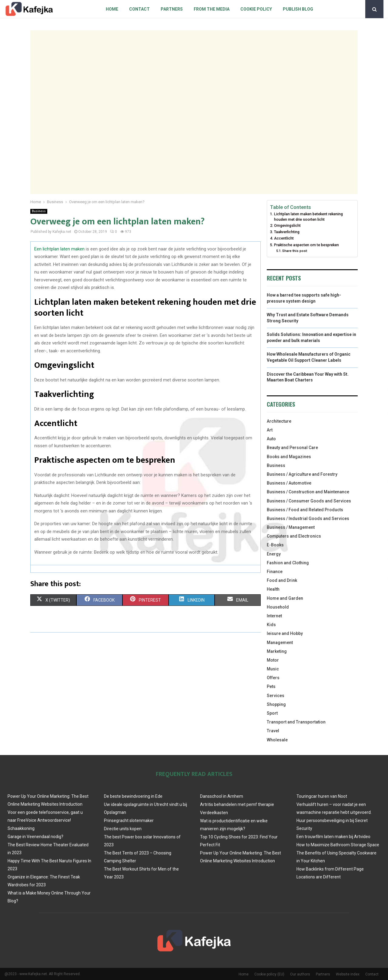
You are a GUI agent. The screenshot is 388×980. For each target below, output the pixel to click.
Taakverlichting (287, 232)
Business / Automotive (289, 483)
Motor (273, 660)
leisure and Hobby (285, 633)
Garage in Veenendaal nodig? (35, 837)
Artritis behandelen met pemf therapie (237, 804)
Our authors (300, 974)
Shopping (276, 704)
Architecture (279, 421)
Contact (139, 9)
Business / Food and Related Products (305, 510)
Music (273, 669)
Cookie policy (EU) (269, 974)
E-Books (275, 545)
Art (270, 430)
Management (280, 643)
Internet (274, 616)
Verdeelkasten (214, 813)
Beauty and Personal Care (292, 448)
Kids (271, 625)
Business (39, 211)
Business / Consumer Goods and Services (309, 501)
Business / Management (291, 527)
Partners (172, 9)
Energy (274, 554)
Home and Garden (285, 598)
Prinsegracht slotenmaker (129, 821)
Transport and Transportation (296, 722)
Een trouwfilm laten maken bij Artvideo (333, 837)
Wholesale (277, 740)
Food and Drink (282, 580)
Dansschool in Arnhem (222, 796)
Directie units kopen (123, 829)
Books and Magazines (289, 457)
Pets (271, 686)
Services (276, 696)
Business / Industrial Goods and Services (308, 519)
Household (278, 607)
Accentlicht (284, 238)
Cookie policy (256, 9)
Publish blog (298, 9)
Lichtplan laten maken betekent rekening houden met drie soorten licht (308, 217)
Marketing (277, 651)
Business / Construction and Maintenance (308, 492)
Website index (348, 974)
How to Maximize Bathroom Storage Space (338, 845)
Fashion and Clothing (288, 563)
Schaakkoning (21, 828)
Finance (275, 572)
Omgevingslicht (287, 225)
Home (112, 9)
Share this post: (295, 251)
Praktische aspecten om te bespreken (306, 245)
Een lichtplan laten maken (59, 249)
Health (273, 589)
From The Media (212, 9)
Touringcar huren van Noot (322, 796)
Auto (271, 439)
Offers (273, 678)
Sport (272, 713)
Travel (273, 731)
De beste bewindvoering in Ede (133, 796)
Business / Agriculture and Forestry (302, 474)
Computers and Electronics (294, 536)
